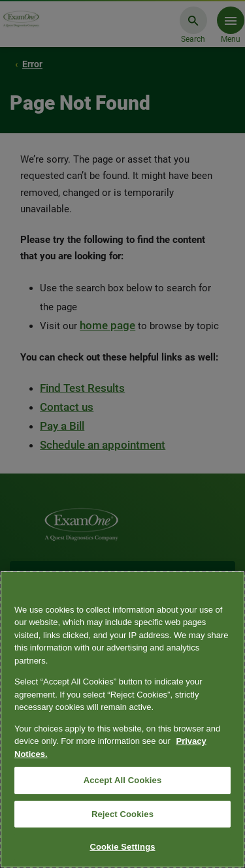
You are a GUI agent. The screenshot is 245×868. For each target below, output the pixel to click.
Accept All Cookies (123, 780)
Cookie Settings (122, 847)
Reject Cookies (122, 814)
